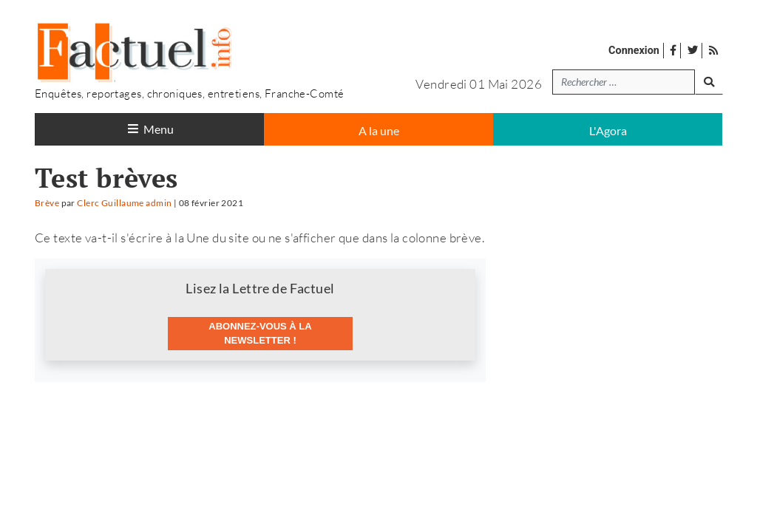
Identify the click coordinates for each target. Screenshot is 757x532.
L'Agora (608, 130)
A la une (379, 130)
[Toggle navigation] (149, 129)
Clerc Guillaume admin (124, 203)
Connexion (634, 51)
